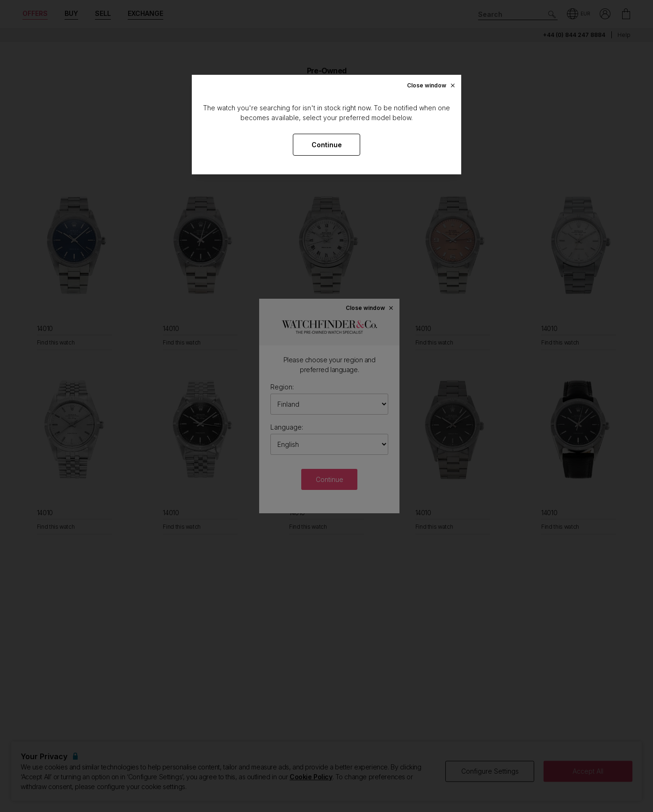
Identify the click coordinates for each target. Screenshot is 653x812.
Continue (327, 145)
